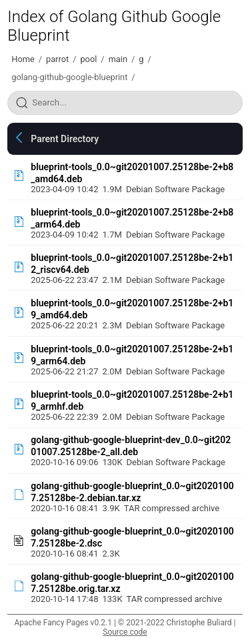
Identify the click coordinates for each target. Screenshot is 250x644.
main (118, 59)
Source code (125, 632)
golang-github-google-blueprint (69, 77)
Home (23, 59)
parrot (57, 59)
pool (88, 59)
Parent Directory (65, 139)
